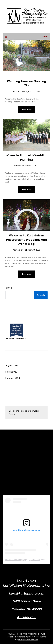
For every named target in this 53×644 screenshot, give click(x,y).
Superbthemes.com (28, 640)
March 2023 (11, 372)
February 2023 (13, 378)
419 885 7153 (27, 617)
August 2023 (12, 365)
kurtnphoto (35, 560)
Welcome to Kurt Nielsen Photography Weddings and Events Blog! (27, 240)
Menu (45, 36)
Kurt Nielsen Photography (16, 560)
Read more (27, 110)
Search (9, 288)
